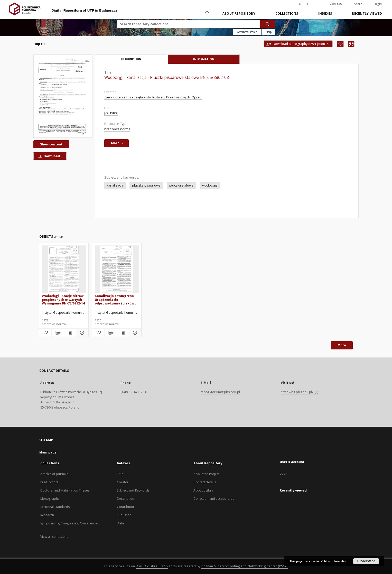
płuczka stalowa (181, 185)
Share (358, 4)
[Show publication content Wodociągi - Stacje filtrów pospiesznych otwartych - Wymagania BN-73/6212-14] (70, 333)
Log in (284, 473)
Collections (287, 13)
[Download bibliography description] (58, 333)
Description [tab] (131, 59)
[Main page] (207, 13)
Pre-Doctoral (50, 482)
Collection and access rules (214, 499)
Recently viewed (367, 13)
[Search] (268, 24)
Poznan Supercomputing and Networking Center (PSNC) (245, 566)
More (342, 345)
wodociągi (210, 185)
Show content (51, 144)
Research (47, 515)
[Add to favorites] (340, 44)
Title (120, 474)
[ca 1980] (111, 113)
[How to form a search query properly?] (269, 32)
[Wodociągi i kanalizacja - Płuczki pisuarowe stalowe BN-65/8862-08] (63, 96)
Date (120, 523)
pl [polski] (307, 4)
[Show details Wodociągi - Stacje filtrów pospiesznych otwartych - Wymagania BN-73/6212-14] (82, 333)
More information (336, 561)
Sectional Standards (55, 507)
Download (48, 156)
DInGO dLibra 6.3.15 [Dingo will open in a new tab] (152, 566)
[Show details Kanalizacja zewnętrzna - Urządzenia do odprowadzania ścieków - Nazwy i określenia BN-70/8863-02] (134, 333)
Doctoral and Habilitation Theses (65, 490)
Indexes (325, 13)
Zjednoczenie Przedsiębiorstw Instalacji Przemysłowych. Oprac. (153, 97)
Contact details (205, 482)
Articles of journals (54, 474)
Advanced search (247, 32)
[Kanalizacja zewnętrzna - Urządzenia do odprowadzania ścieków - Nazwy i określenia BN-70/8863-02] (117, 269)
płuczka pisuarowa (146, 185)
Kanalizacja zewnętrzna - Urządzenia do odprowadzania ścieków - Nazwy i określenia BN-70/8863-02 (115, 299)
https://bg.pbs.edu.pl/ (300, 392)
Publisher (124, 515)
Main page (48, 452)
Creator (123, 482)
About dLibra (203, 490)
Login (378, 4)
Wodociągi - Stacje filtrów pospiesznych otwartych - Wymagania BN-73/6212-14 (63, 299)
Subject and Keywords (133, 490)
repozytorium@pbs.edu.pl (220, 392)
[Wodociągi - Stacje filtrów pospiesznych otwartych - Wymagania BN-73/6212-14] (64, 269)
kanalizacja (115, 185)
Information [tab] (204, 59)
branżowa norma (117, 129)
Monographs (50, 499)
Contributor (126, 507)
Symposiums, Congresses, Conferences (69, 523)
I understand (366, 561)
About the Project (206, 474)
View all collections (54, 537)
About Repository (239, 13)
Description (125, 499)
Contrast (336, 4)
